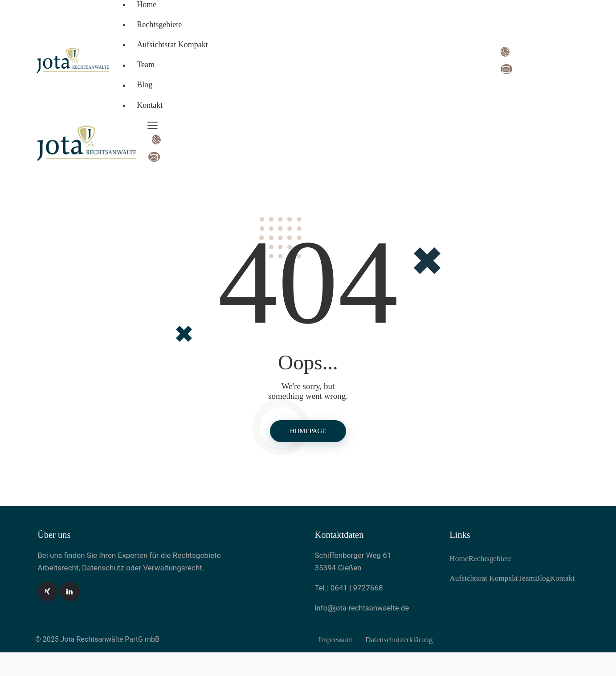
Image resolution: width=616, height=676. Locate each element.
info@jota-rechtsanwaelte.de (363, 609)
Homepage (308, 432)
